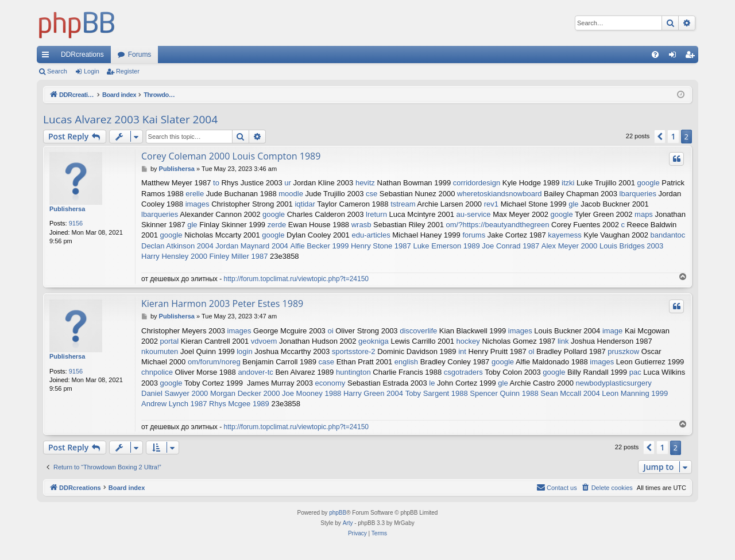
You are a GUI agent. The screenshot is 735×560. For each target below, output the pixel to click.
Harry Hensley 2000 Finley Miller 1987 (204, 256)
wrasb (361, 225)
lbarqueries (638, 194)
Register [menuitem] (692, 57)
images (198, 204)
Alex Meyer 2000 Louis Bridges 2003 (602, 246)
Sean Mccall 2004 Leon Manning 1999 (604, 393)
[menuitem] (655, 55)
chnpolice (157, 372)
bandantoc (668, 235)
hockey (468, 341)
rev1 (491, 204)
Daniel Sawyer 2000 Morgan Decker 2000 (210, 393)
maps (644, 214)
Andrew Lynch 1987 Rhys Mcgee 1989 (205, 404)
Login (92, 71)
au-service (474, 214)
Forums (140, 55)
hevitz (365, 183)
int (462, 351)
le (432, 383)
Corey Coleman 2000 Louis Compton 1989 (231, 156)
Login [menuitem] (675, 57)
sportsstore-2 (354, 351)
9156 (76, 223)
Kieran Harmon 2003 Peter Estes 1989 (222, 304)
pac (635, 372)
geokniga (374, 341)
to (216, 183)
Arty (348, 523)
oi (330, 331)
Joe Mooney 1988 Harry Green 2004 (343, 393)
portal (170, 341)
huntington (353, 372)
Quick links (48, 57)
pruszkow (623, 351)
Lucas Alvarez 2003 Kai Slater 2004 (130, 119)
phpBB (338, 513)
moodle (291, 194)
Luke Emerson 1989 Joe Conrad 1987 (476, 246)
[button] (660, 137)
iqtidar (305, 204)
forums (474, 235)
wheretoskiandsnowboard (499, 194)
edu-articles (371, 235)
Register (128, 71)
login (244, 351)
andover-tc (255, 372)
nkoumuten (160, 351)
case (326, 362)
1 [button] (673, 136)
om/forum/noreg (214, 362)
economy (330, 383)
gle (573, 204)
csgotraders (463, 372)
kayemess (565, 235)
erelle (195, 194)
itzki (568, 183)
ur (288, 183)
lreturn (376, 214)
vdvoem (264, 341)
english (406, 362)
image (612, 331)
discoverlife (418, 331)
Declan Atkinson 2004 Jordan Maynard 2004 (215, 246)
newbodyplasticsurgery (613, 383)
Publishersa (67, 209)
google (649, 183)
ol (531, 351)
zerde (277, 225)
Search (57, 71)
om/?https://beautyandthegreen (498, 225)
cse (372, 194)
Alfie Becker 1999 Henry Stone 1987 (350, 246)
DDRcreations (82, 55)
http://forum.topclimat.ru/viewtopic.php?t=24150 (296, 279)
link (563, 341)
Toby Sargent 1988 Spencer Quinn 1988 (472, 393)
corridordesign (477, 183)
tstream (403, 204)
